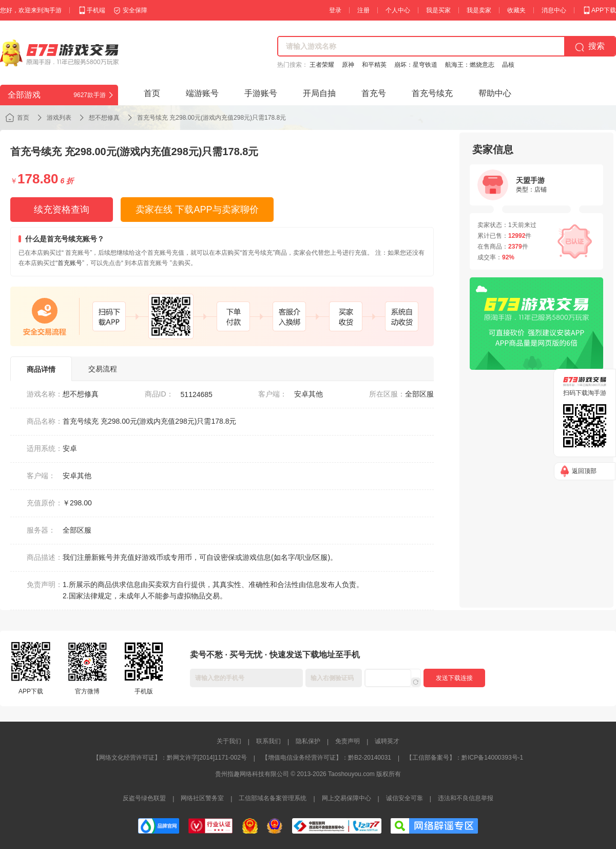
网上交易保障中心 (346, 798)
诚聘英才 (387, 741)
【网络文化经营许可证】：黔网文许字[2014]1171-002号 (170, 758)
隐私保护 (308, 741)
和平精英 (374, 65)
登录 (335, 10)
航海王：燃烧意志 (470, 65)
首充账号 (70, 263)
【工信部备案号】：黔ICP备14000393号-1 (465, 758)
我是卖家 (479, 10)
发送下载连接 (454, 678)
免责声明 (348, 741)
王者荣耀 (322, 65)
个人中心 (398, 10)
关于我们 (229, 741)
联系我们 (268, 741)
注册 (363, 10)
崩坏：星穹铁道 (416, 65)
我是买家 (438, 10)
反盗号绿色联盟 (144, 798)
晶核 (508, 65)
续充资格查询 (62, 210)
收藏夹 (516, 10)
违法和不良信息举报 (466, 798)
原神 (348, 65)
